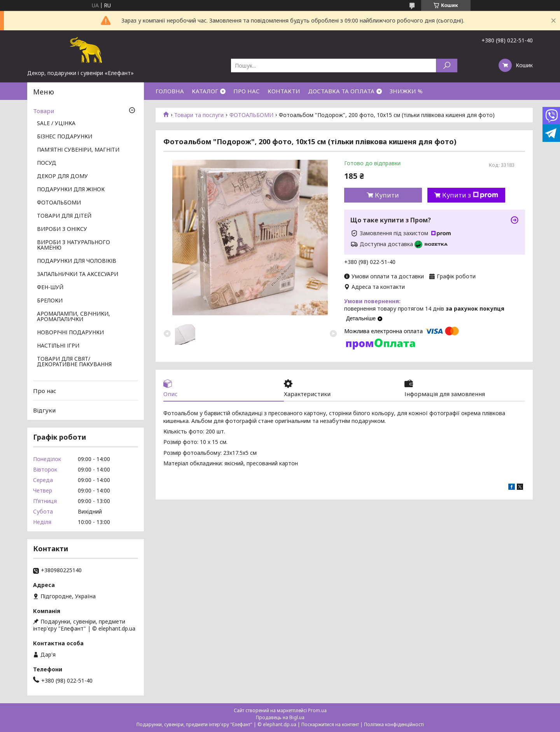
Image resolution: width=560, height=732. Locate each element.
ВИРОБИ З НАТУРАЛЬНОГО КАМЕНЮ (73, 245)
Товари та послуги (199, 115)
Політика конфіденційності (394, 724)
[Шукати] (447, 66)
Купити (387, 195)
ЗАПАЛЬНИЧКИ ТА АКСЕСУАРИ (78, 274)
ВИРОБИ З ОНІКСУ (62, 229)
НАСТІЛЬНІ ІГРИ (58, 346)
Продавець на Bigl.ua (280, 717)
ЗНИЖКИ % (406, 91)
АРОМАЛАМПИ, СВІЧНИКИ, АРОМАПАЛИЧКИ (73, 317)
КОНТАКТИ (284, 91)
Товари (44, 111)
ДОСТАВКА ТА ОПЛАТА (341, 91)
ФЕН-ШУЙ (50, 288)
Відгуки (44, 410)
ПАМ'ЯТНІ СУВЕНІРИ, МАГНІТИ (78, 150)
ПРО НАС (247, 91)
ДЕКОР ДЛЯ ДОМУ (62, 176)
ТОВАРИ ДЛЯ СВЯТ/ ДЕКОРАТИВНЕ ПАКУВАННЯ (74, 362)
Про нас (45, 391)
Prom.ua (317, 710)
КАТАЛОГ (205, 91)
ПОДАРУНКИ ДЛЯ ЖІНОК (71, 190)
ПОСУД (47, 163)
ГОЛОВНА (170, 91)
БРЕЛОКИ (50, 301)
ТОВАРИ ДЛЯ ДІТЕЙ (64, 216)
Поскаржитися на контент (330, 724)
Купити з (470, 195)
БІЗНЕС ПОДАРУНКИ (65, 137)
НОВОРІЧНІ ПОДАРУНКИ (70, 333)
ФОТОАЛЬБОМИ (251, 115)
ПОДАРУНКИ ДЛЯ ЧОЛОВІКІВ (77, 261)
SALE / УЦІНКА (56, 124)
